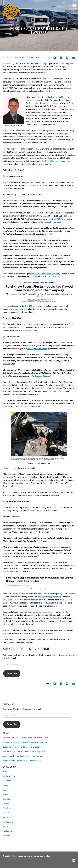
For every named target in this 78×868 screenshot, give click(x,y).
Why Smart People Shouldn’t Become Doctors (23, 756)
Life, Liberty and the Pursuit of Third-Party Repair (25, 751)
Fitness (6, 790)
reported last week (30, 324)
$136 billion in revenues (55, 161)
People (6, 813)
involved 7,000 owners (58, 219)
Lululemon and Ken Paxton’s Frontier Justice (22, 747)
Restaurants (8, 822)
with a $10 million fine (33, 306)
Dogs (5, 785)
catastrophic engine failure (49, 597)
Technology (34, 57)
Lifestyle (7, 799)
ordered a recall (29, 562)
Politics (6, 817)
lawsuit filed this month (37, 348)
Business (22, 57)
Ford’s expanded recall (41, 376)
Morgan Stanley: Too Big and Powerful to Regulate (25, 742)
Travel (6, 835)
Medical (7, 808)
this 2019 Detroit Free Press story (45, 274)
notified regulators (35, 600)
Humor (6, 794)
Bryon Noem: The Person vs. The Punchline (22, 760)
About (6, 771)
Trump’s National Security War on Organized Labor (25, 738)
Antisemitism (9, 776)
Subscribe (12, 673)
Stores (6, 826)
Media (6, 803)
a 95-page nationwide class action (38, 612)
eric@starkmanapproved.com (40, 856)
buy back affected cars (51, 222)
